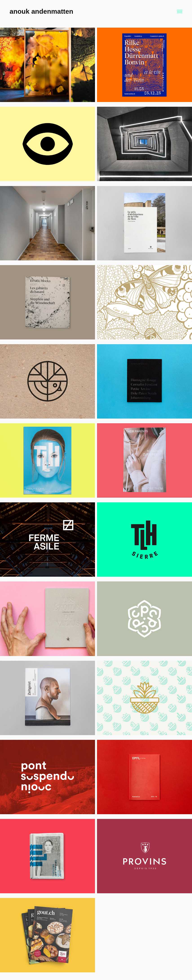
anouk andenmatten (41, 11)
